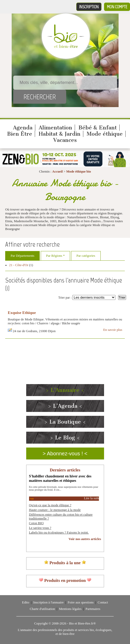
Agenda (23, 128)
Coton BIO (36, 523)
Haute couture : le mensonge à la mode (55, 510)
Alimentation (55, 128)
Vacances (65, 140)
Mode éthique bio (78, 172)
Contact (103, 602)
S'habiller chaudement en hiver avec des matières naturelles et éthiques (60, 478)
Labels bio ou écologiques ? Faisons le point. (59, 533)
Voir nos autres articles (85, 539)
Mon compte (117, 7)
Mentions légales (70, 609)
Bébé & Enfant (98, 128)
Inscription (89, 7)
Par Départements (22, 256)
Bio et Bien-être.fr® (82, 623)
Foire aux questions (81, 602)
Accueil (57, 172)
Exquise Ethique (22, 313)
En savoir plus (113, 330)
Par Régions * (56, 256)
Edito (26, 602)
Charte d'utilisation (42, 609)
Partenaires (93, 609)
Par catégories (86, 256)
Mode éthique (105, 134)
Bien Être (20, 134)
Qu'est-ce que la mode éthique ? (50, 505)
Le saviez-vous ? (40, 528)
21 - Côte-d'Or (19, 265)
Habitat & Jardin (60, 134)
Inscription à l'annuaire (48, 602)
